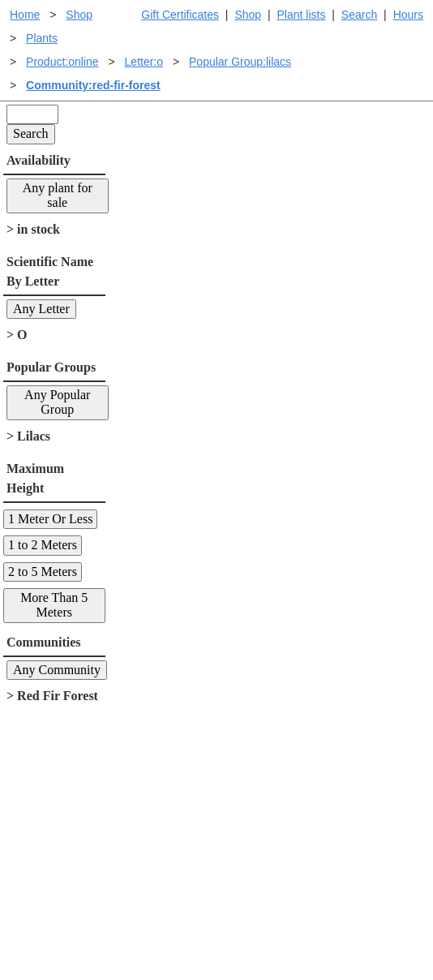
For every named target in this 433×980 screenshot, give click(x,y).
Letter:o (144, 62)
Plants (42, 38)
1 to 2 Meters (43, 545)
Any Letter (41, 309)
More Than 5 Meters (54, 605)
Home (25, 15)
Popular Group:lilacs (240, 62)
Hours (408, 15)
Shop (248, 15)
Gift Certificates (180, 15)
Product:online (62, 62)
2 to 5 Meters (43, 572)
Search (359, 15)
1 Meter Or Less (50, 519)
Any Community (57, 670)
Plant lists (302, 15)
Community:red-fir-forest (93, 85)
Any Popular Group (57, 402)
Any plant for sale (58, 195)
